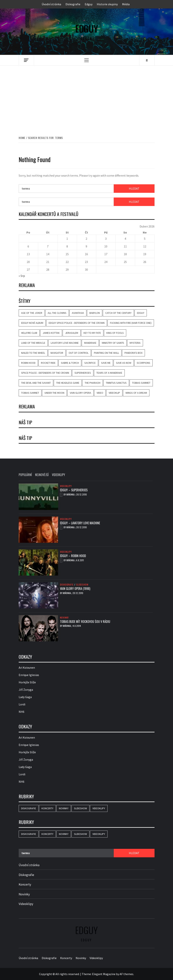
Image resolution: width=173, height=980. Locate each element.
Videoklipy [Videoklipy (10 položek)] (99, 808)
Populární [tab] (25, 475)
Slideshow (82, 585)
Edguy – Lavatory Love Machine (80, 523)
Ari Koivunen (27, 668)
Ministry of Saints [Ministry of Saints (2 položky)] (113, 343)
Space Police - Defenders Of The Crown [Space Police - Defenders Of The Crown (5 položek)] (45, 373)
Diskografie (73, 4)
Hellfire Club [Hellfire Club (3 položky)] (29, 333)
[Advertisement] (86, 97)
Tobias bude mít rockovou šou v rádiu (85, 622)
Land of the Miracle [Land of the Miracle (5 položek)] (33, 343)
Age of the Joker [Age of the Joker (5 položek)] (32, 313)
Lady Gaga (25, 697)
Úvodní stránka (51, 4)
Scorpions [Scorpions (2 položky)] (143, 363)
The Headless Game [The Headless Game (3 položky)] (68, 383)
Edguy (89, 4)
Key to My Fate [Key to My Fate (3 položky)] (92, 333)
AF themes (126, 974)
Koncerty (25, 884)
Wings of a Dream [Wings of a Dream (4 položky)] (136, 393)
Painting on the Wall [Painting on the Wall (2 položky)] (106, 353)
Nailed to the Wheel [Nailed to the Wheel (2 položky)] (33, 353)
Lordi (22, 704)
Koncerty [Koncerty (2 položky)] (47, 808)
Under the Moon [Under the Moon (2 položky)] (54, 393)
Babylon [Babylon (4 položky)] (95, 313)
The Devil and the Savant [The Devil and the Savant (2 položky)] (36, 383)
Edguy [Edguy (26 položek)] (141, 313)
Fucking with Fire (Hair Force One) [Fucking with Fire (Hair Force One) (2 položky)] (131, 323)
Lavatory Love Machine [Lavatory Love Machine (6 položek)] (65, 343)
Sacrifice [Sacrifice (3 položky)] (90, 363)
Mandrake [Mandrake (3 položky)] (90, 343)
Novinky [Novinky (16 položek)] (64, 808)
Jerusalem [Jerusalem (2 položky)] (72, 333)
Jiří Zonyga (26, 690)
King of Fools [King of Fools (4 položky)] (115, 333)
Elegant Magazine (104, 974)
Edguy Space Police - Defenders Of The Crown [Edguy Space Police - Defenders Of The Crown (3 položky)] (77, 323)
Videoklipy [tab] (58, 475)
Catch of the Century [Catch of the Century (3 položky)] (118, 313)
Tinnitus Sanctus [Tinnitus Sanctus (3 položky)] (116, 383)
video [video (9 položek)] (100, 393)
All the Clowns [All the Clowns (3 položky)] (57, 313)
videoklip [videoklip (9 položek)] (114, 393)
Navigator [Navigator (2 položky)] (57, 353)
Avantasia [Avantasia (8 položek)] (78, 313)
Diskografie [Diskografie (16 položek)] (29, 808)
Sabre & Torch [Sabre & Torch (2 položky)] (70, 363)
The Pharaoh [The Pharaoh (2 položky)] (93, 383)
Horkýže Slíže (27, 682)
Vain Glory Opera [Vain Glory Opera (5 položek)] (80, 393)
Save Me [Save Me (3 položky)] (106, 363)
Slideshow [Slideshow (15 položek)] (80, 808)
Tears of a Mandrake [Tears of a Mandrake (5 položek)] (109, 373)
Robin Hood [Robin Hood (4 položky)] (28, 363)
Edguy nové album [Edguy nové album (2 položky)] (32, 323)
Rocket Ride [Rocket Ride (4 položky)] (48, 363)
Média (126, 4)
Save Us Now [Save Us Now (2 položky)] (124, 363)
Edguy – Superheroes (74, 490)
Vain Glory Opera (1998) (75, 589)
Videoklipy (66, 486)
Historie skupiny (107, 4)
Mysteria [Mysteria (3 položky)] (135, 343)
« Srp (22, 276)
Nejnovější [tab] (42, 475)
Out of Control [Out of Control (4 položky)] (79, 353)
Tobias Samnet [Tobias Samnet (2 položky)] (30, 393)
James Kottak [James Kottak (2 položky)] (51, 333)
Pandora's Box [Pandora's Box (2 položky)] (133, 353)
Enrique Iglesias (29, 675)
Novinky (64, 618)
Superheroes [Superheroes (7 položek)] (83, 373)
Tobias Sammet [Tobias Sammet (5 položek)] (141, 383)
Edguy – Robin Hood (73, 556)
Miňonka (71, 494)
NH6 (22, 712)
